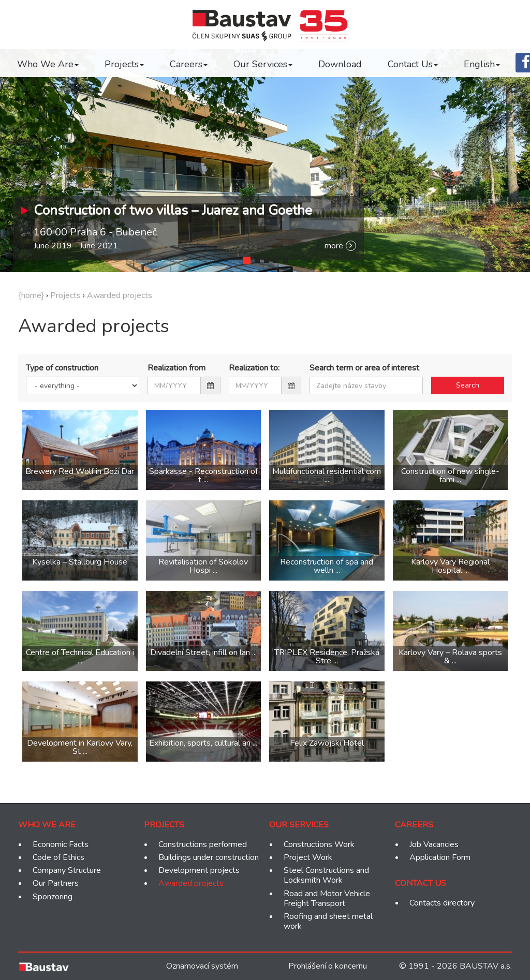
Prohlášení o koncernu (328, 966)
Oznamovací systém (202, 966)
